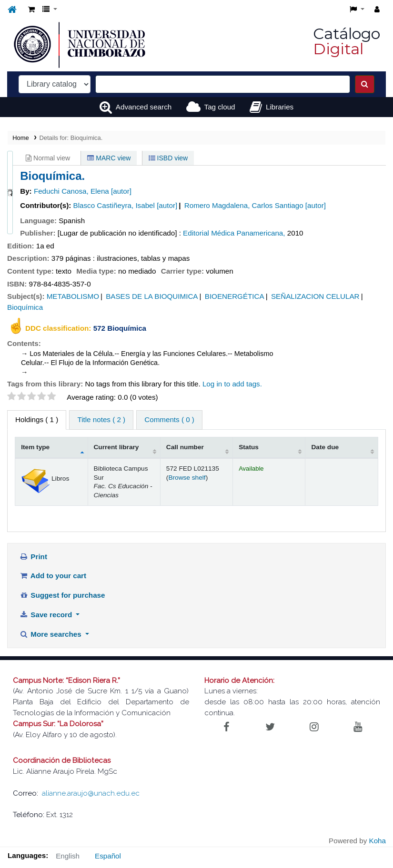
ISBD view (168, 158)
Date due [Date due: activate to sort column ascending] (325, 447)
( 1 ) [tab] (37, 419)
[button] (31, 10)
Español (108, 856)
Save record (47, 615)
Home (20, 138)
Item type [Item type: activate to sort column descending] (35, 447)
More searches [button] (51, 634)
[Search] (365, 84)
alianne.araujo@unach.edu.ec (91, 793)
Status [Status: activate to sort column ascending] (249, 447)
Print (33, 557)
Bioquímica (25, 307)
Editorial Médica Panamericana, (234, 233)
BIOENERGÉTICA (235, 296)
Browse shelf (187, 478)
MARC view (109, 158)
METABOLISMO (73, 296)
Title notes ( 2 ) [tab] (101, 419)
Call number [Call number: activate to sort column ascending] (185, 447)
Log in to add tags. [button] (232, 384)
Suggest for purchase (62, 595)
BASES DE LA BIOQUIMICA (152, 296)
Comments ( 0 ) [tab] (169, 419)
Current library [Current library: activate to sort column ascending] (116, 447)
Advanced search (144, 107)
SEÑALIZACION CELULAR (315, 296)
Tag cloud (220, 107)
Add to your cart (53, 576)
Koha (378, 841)
